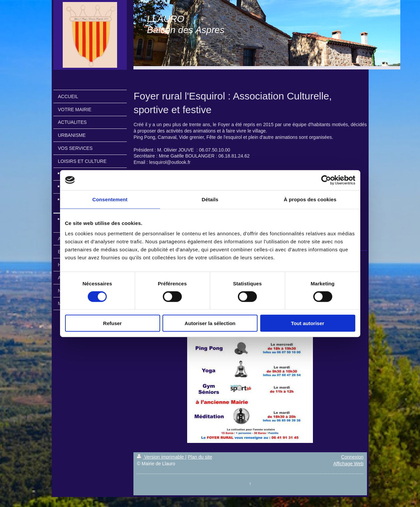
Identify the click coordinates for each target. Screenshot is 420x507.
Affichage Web (348, 464)
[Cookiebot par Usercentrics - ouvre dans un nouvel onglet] (326, 180)
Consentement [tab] (110, 199)
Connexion (352, 457)
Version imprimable (161, 457)
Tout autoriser (308, 323)
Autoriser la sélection (210, 323)
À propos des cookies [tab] (310, 199)
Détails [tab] (210, 199)
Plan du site (200, 457)
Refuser (112, 323)
